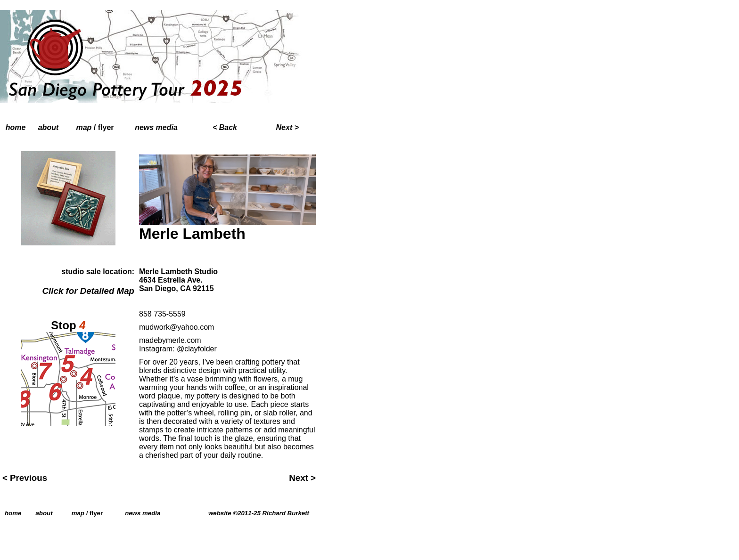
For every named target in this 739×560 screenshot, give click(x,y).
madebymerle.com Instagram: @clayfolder (178, 345)
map (84, 127)
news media (156, 127)
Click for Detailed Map (88, 291)
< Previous (25, 478)
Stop (68, 325)
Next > (302, 478)
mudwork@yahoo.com (177, 327)
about (49, 127)
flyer (106, 127)
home (16, 127)
